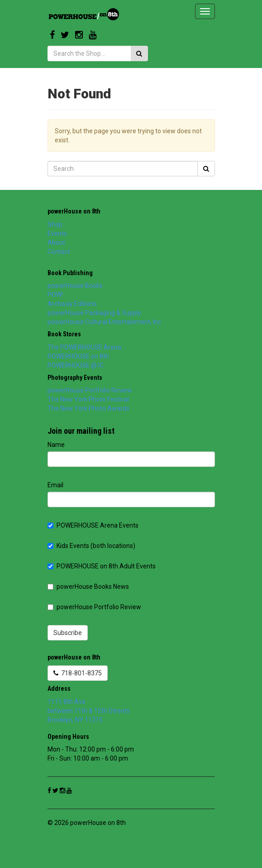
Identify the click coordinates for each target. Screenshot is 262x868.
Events (57, 233)
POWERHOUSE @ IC (76, 365)
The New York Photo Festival (88, 399)
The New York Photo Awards (88, 408)
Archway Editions (72, 304)
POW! (55, 295)
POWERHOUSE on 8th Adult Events (102, 566)
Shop (55, 224)
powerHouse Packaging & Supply (94, 313)
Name (56, 445)
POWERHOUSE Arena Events (93, 525)
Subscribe (68, 633)
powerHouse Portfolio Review (90, 390)
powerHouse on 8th (74, 211)
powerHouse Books (75, 286)
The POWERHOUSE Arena (84, 347)
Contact (59, 252)
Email (55, 485)
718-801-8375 (78, 673)
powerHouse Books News (88, 587)
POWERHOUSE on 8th (78, 356)
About (56, 242)
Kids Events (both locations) (91, 546)
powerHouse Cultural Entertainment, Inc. (105, 322)
